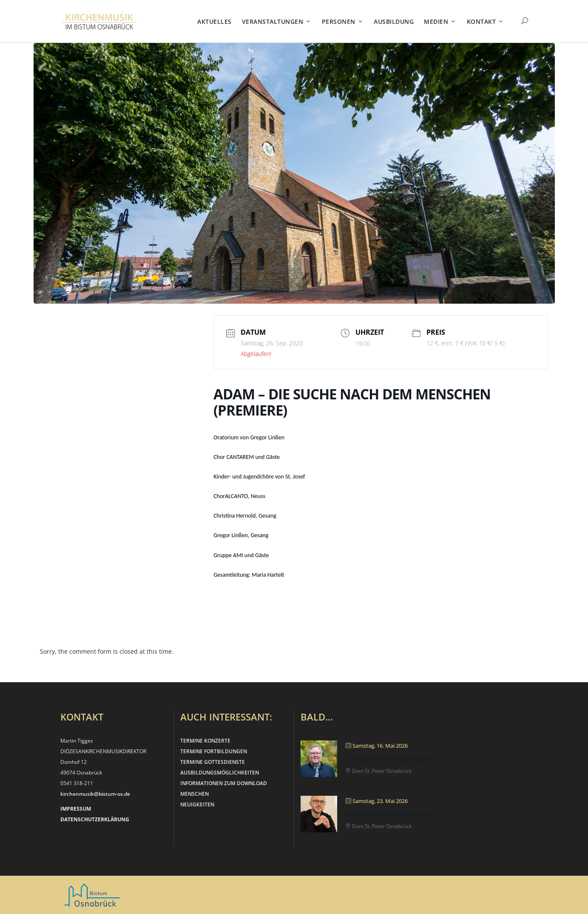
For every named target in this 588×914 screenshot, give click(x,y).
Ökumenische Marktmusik (391, 759)
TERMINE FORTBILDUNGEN (214, 751)
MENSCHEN (195, 794)
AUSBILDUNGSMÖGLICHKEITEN (220, 773)
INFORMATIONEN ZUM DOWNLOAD (224, 783)
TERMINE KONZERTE (205, 741)
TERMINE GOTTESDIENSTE (213, 762)
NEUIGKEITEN (197, 804)
